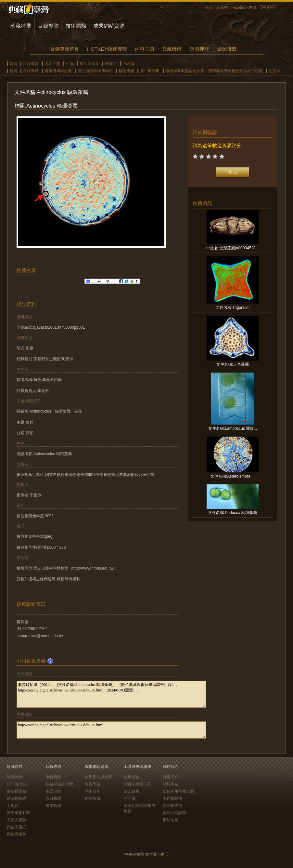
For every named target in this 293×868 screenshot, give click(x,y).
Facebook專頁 (244, 7)
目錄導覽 (48, 26)
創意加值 (93, 798)
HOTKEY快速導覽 (107, 49)
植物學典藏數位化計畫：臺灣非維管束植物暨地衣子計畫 (214, 71)
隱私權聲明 (172, 806)
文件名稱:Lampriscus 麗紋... (233, 428)
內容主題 (145, 49)
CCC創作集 (17, 784)
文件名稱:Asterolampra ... (233, 476)
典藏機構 (172, 49)
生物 (70, 64)
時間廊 (130, 798)
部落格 (222, 7)
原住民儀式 (17, 827)
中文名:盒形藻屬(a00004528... (232, 248)
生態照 (274, 71)
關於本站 (171, 784)
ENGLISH (268, 7)
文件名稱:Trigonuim (233, 308)
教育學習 (93, 784)
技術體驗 (76, 26)
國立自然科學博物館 (95, 71)
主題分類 (54, 791)
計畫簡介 (171, 777)
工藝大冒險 (17, 820)
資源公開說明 (174, 813)
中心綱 (128, 64)
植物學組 (126, 71)
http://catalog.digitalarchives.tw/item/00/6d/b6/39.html (111, 730)
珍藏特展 (21, 26)
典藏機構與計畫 (58, 71)
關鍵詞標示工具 (137, 784)
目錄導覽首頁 (65, 49)
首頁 (209, 7)
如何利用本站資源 (178, 791)
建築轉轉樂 (17, 798)
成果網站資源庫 (98, 777)
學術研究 (93, 791)
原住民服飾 (17, 834)
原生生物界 (89, 64)
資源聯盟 (227, 49)
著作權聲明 (172, 798)
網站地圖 (171, 820)
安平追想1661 (19, 813)
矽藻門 (111, 64)
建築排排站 (17, 791)
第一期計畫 (150, 71)
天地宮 (13, 806)
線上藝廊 (132, 791)
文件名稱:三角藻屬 (232, 364)
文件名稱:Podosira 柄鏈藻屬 (233, 513)
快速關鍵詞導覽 (59, 784)
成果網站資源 (109, 26)
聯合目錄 (54, 777)
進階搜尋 (199, 49)
